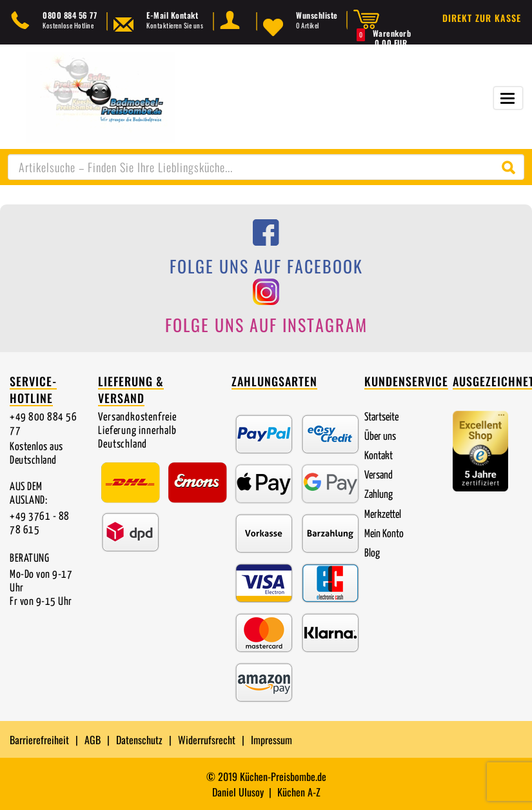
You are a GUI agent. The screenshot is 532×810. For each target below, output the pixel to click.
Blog (372, 554)
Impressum (271, 740)
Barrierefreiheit (39, 740)
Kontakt (379, 456)
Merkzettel (383, 515)
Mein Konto (384, 534)
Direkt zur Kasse (482, 18)
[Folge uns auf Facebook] (266, 251)
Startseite (381, 418)
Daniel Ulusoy (238, 792)
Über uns (380, 437)
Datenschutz (139, 740)
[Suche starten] (511, 167)
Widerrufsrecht (207, 740)
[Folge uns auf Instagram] (266, 310)
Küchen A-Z (299, 792)
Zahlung (379, 495)
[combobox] (266, 167)
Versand (379, 476)
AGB (93, 740)
